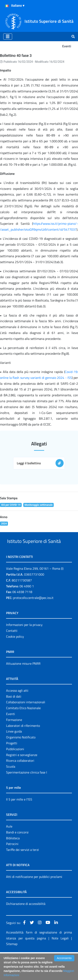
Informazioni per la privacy (24, 640)
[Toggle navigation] (8, 37)
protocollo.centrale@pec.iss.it (33, 613)
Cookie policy (15, 652)
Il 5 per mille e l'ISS (19, 815)
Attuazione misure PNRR (23, 679)
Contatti (12, 646)
